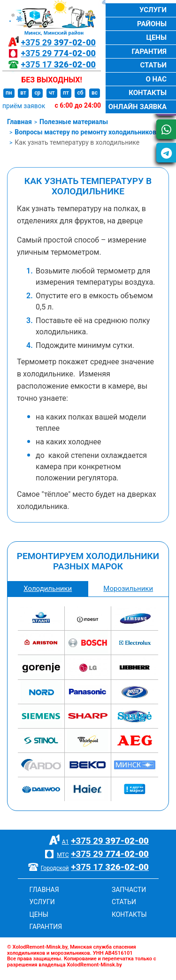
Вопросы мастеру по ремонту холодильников (85, 132)
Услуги (153, 10)
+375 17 (58, 64)
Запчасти (129, 890)
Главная (19, 122)
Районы (152, 24)
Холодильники (48, 589)
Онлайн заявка (138, 107)
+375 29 (58, 42)
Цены (157, 37)
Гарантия (149, 52)
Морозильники (128, 589)
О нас (156, 79)
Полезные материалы (74, 122)
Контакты (148, 93)
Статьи (153, 65)
